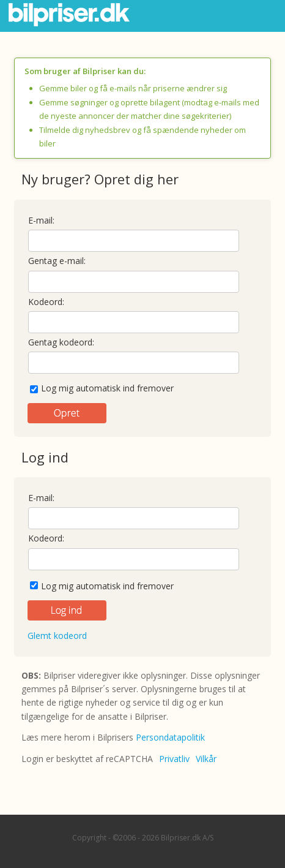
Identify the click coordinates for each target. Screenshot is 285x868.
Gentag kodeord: (61, 342)
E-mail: (41, 220)
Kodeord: (46, 302)
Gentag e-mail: (57, 261)
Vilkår (206, 759)
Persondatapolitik (170, 737)
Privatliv (174, 759)
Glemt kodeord (57, 636)
